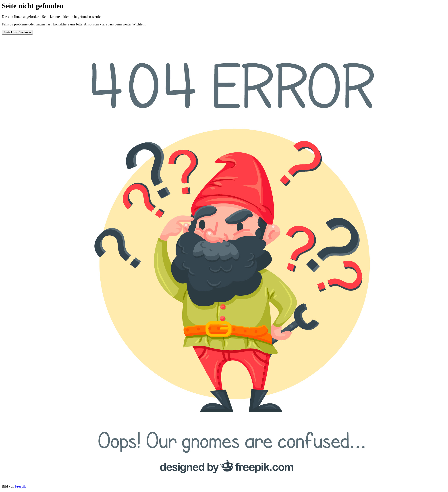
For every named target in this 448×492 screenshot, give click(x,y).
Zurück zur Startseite (17, 32)
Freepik (21, 486)
